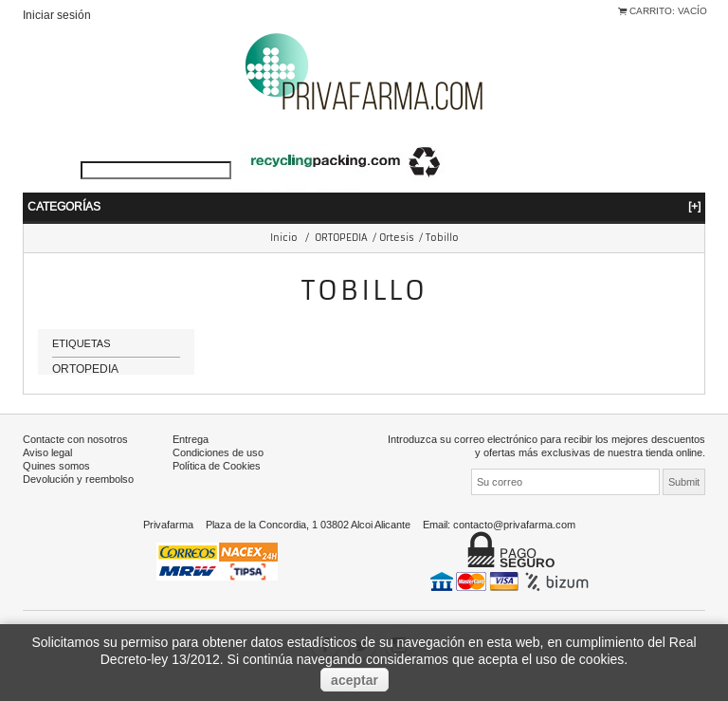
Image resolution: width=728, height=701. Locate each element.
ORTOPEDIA (341, 238)
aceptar (355, 680)
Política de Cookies (217, 487)
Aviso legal (47, 473)
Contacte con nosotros (75, 460)
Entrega (191, 460)
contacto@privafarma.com (514, 545)
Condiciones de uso (218, 473)
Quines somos (56, 487)
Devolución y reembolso (78, 500)
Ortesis (397, 238)
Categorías (364, 206)
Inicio (284, 238)
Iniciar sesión (57, 15)
